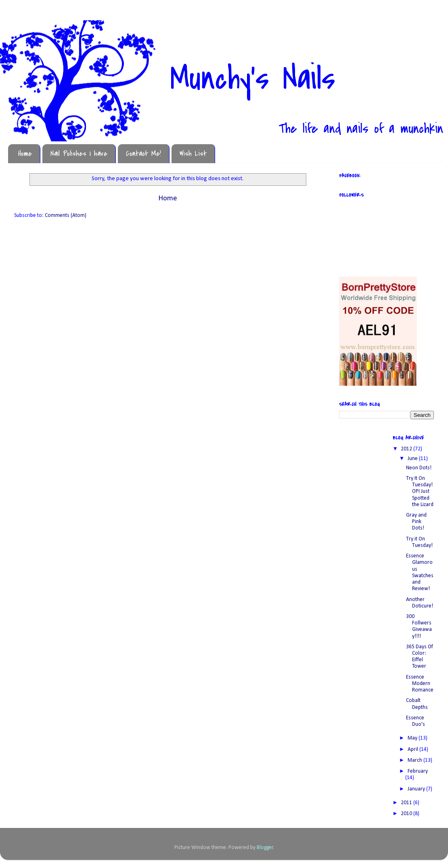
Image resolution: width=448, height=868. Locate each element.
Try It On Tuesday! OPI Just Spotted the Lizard (420, 492)
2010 (407, 814)
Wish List (193, 154)
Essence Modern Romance (420, 684)
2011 (407, 803)
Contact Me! (143, 154)
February (418, 771)
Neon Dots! (419, 468)
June (413, 459)
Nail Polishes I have (79, 154)
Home (25, 154)
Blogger (265, 848)
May (413, 738)
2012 (407, 449)
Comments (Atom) (66, 215)
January (417, 789)
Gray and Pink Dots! (416, 522)
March (416, 760)
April (413, 749)
